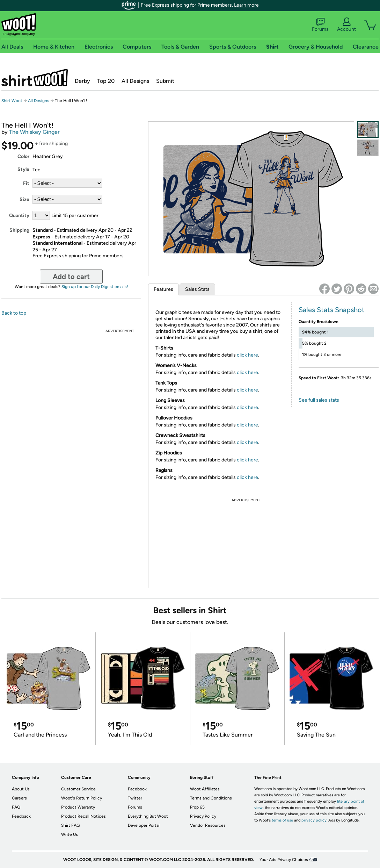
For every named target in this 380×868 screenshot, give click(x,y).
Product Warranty (78, 807)
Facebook (137, 789)
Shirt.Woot (35, 78)
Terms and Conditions (211, 798)
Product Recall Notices (83, 816)
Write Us (70, 834)
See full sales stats (319, 400)
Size (24, 199)
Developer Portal (144, 825)
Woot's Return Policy (82, 798)
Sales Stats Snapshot (332, 310)
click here (247, 355)
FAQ (16, 807)
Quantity (19, 216)
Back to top (14, 313)
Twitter (135, 798)
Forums (320, 25)
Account (346, 25)
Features (163, 289)
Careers (19, 798)
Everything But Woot (148, 816)
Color (23, 156)
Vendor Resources (208, 825)
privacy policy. (314, 820)
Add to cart (71, 277)
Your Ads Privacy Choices (284, 860)
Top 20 (106, 81)
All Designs (135, 81)
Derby (82, 81)
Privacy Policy (203, 816)
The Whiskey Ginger (34, 132)
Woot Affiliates (205, 789)
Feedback (21, 816)
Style (23, 169)
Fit (26, 183)
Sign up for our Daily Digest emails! (95, 287)
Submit (165, 81)
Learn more (246, 5)
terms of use (282, 820)
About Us (21, 789)
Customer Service (78, 789)
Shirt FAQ (70, 825)
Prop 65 (197, 807)
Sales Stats (197, 289)
